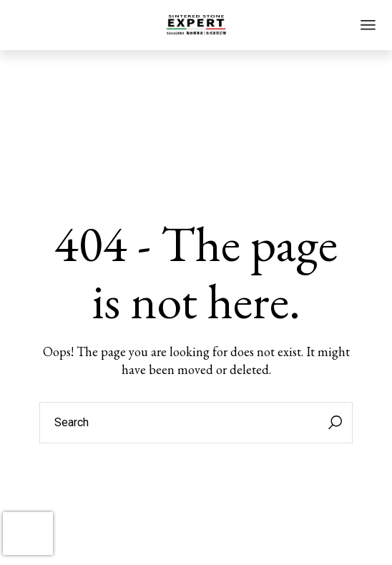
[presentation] (28, 534)
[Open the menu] (368, 25)
